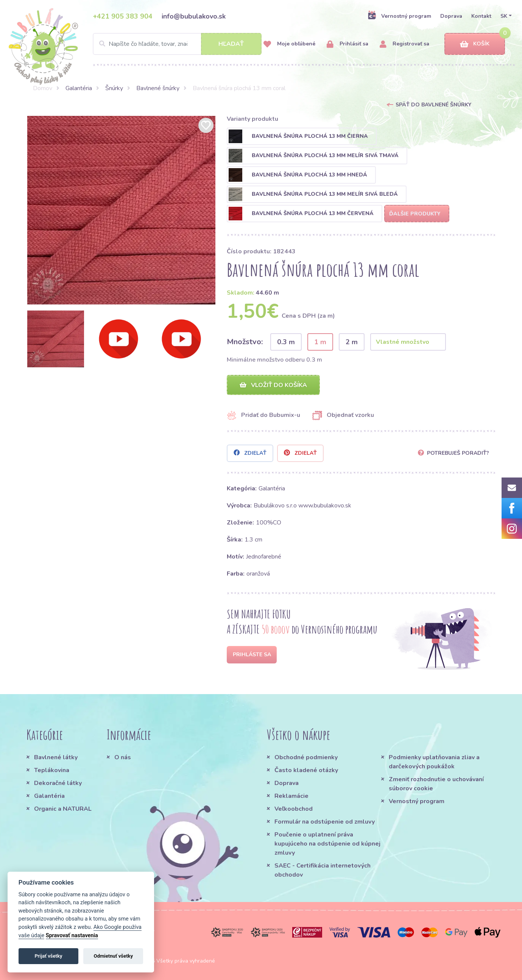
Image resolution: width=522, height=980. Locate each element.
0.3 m (286, 342)
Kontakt (481, 16)
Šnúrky (114, 88)
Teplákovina (52, 770)
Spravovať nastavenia (72, 936)
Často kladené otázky (306, 770)
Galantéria (79, 88)
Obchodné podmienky (306, 757)
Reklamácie (291, 796)
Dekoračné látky (58, 783)
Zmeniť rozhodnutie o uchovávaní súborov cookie (436, 784)
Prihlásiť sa (347, 44)
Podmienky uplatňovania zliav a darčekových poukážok (434, 762)
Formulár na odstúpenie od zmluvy (325, 822)
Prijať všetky (48, 956)
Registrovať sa (404, 44)
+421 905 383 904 (123, 16)
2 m (352, 342)
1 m (320, 342)
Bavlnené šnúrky (158, 88)
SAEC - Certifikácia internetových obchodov (323, 870)
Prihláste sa (252, 655)
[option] (122, 210)
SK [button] (504, 16)
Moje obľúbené (289, 44)
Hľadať (231, 44)
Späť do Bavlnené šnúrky (433, 105)
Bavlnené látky (56, 757)
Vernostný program (399, 16)
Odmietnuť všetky (113, 956)
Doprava (451, 16)
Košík (475, 44)
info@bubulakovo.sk (194, 16)
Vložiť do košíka (273, 385)
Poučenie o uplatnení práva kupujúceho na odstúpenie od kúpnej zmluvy (327, 844)
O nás (123, 757)
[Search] (177, 44)
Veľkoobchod (294, 809)
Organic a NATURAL (63, 809)
